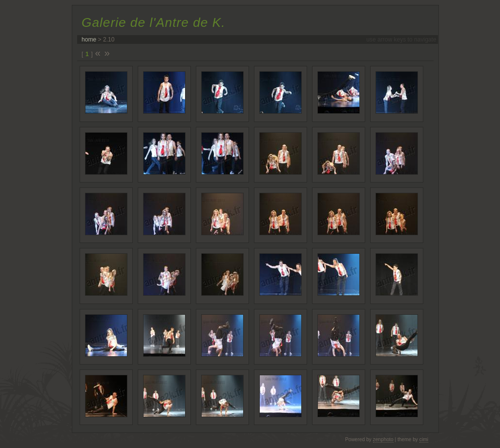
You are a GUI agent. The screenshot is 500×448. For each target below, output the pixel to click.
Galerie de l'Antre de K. (153, 22)
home (89, 40)
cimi (424, 439)
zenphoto (383, 439)
